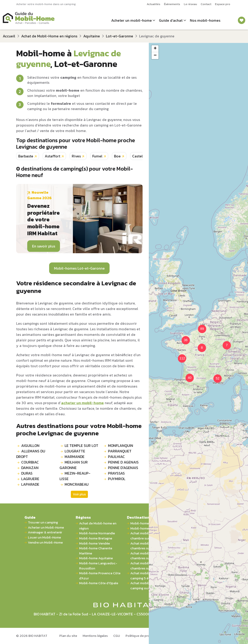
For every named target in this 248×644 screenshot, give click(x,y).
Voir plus (79, 494)
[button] (199, 345)
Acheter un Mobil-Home (46, 528)
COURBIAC (30, 462)
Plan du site (68, 636)
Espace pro (223, 4)
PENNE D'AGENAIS (123, 468)
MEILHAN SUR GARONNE (74, 465)
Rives (76, 156)
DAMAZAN (30, 468)
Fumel (97, 156)
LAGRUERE (30, 479)
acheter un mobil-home (82, 403)
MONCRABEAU (77, 484)
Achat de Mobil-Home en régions (49, 36)
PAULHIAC (116, 457)
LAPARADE (30, 484)
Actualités (154, 4)
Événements (172, 4)
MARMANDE (75, 457)
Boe (117, 156)
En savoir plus (44, 246)
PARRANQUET (120, 451)
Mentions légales (95, 636)
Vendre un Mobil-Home (45, 543)
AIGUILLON (30, 445)
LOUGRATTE (75, 451)
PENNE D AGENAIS (123, 462)
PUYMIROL (117, 479)
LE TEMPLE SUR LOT (81, 445)
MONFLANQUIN (121, 445)
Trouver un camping (43, 522)
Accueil (9, 36)
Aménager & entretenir (45, 532)
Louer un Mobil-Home (44, 537)
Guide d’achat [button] (171, 20)
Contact (206, 4)
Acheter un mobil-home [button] (131, 20)
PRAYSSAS (116, 473)
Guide (30, 517)
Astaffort (52, 156)
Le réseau (190, 4)
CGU (117, 636)
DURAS (27, 473)
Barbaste (26, 156)
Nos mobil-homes (205, 20)
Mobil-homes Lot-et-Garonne (79, 268)
